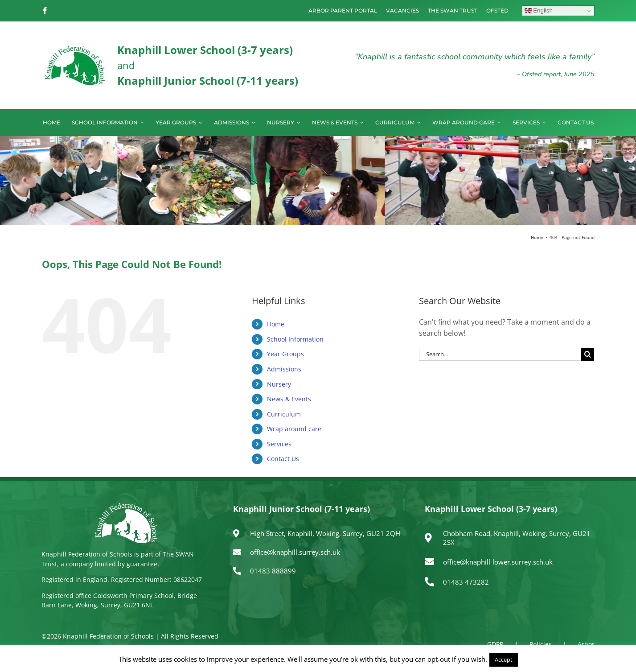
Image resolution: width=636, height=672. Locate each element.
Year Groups (285, 354)
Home (276, 324)
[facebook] (45, 11)
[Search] (588, 354)
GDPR (495, 644)
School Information (295, 339)
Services (279, 444)
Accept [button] (504, 660)
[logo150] (75, 47)
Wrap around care (294, 429)
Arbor (586, 644)
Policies (541, 644)
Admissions (284, 369)
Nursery (279, 384)
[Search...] (500, 354)
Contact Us (283, 459)
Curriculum (284, 414)
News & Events (289, 399)
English (539, 11)
